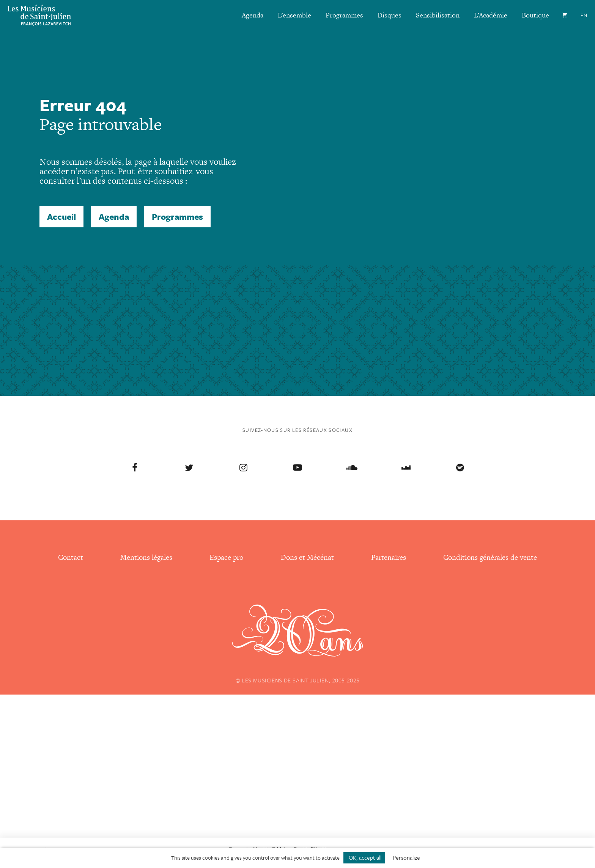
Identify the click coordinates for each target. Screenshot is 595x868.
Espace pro (226, 557)
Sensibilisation (438, 15)
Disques (390, 15)
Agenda (253, 15)
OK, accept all (364, 857)
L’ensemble (294, 15)
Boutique (535, 15)
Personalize (406, 857)
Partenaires (389, 557)
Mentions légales (146, 557)
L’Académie (491, 15)
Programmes (344, 15)
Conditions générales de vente (490, 557)
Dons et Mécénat (307, 557)
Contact (71, 557)
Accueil (61, 217)
